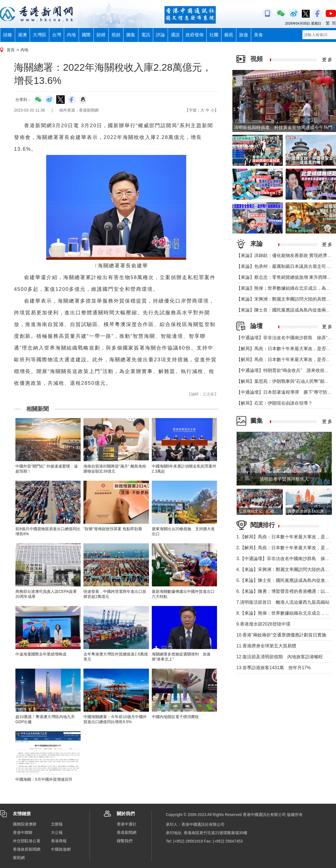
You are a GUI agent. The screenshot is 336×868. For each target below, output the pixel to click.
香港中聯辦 (23, 832)
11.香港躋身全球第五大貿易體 (266, 646)
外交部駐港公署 (27, 841)
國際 (86, 35)
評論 (160, 35)
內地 (71, 35)
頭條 (8, 35)
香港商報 (59, 841)
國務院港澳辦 (25, 824)
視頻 (116, 35)
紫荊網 (19, 858)
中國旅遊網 (61, 849)
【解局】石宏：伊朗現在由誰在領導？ (274, 403)
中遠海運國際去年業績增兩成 (41, 654)
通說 (175, 35)
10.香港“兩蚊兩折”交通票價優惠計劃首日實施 (281, 635)
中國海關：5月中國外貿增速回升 (44, 779)
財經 (101, 35)
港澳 (22, 35)
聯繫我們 (125, 841)
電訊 (146, 35)
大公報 (57, 832)
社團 (214, 35)
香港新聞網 (127, 832)
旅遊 (244, 35)
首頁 (11, 50)
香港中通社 (127, 824)
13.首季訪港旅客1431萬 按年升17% (274, 668)
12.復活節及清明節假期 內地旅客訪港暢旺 (280, 657)
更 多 (327, 60)
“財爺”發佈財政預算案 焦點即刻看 (113, 529)
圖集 (131, 35)
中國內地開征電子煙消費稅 (175, 717)
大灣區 (39, 35)
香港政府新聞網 (27, 849)
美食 (258, 35)
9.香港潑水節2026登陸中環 (263, 624)
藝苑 (229, 35)
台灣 (57, 35)
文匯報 (57, 824)
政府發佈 (195, 35)
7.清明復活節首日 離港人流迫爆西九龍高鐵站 (283, 602)
